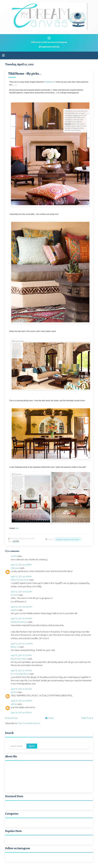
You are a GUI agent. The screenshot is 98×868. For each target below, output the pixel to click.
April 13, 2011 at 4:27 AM (21, 689)
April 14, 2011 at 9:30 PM (21, 701)
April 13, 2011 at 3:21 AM (21, 655)
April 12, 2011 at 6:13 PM (21, 565)
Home (49, 718)
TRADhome (50, 82)
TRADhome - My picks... (25, 74)
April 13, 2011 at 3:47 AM (21, 671)
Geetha (14, 610)
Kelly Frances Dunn (20, 580)
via (17, 528)
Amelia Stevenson (19, 622)
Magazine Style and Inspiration (68, 539)
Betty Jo (15, 647)
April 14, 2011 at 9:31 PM (21, 713)
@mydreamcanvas (49, 47)
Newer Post (11, 718)
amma (14, 692)
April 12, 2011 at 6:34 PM (21, 577)
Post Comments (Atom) (29, 723)
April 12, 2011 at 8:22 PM (21, 592)
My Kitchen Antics (19, 659)
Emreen (14, 595)
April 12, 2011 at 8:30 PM (21, 607)
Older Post (87, 718)
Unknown (15, 568)
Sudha (14, 556)
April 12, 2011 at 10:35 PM (22, 644)
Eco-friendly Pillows (20, 674)
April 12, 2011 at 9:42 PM (21, 619)
